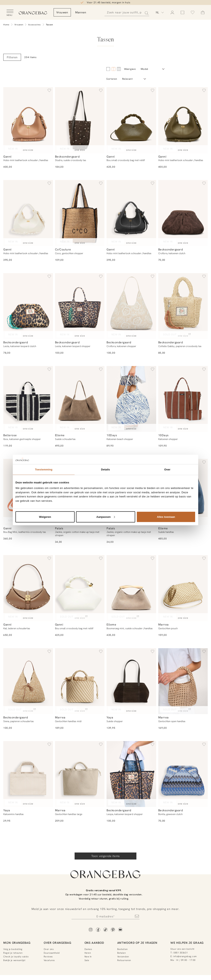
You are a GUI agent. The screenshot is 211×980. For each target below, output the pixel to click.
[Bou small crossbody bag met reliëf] (131, 120)
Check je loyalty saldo (16, 957)
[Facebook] (98, 930)
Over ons (49, 949)
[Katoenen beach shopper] (131, 399)
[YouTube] (120, 930)
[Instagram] (91, 930)
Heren (88, 953)
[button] (49, 91)
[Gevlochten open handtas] (183, 681)
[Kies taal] (160, 12)
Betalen (122, 953)
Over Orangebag (57, 943)
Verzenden (123, 957)
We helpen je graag (187, 943)
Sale (87, 960)
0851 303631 (181, 953)
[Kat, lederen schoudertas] (28, 588)
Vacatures (49, 960)
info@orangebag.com (185, 956)
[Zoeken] (128, 12)
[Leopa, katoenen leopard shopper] (131, 774)
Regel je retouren (13, 953)
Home (6, 25)
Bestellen (122, 949)
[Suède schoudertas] (80, 399)
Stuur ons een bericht (182, 949)
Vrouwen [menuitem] (79, 12)
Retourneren (124, 960)
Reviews (48, 957)
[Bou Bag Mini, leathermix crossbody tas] (28, 492)
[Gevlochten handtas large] (80, 774)
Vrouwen (19, 25)
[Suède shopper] (131, 681)
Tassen (50, 25)
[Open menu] (10, 13)
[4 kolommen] (114, 69)
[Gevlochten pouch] (183, 588)
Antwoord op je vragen (137, 943)
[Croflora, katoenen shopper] (131, 306)
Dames (88, 949)
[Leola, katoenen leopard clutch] (28, 306)
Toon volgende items (106, 856)
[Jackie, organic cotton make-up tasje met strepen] (80, 492)
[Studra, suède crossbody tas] (80, 120)
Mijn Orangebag (17, 943)
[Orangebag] (41, 13)
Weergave (130, 69)
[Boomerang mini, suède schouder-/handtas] (131, 588)
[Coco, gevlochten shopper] (80, 213)
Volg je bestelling (13, 949)
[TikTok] (105, 930)
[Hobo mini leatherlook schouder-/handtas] (28, 120)
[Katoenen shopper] (183, 399)
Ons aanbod (94, 943)
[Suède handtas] (183, 492)
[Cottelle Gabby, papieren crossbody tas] (183, 306)
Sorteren (112, 79)
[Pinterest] (113, 930)
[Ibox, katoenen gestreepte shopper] (28, 399)
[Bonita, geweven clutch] (183, 774)
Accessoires (35, 25)
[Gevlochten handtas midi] (80, 681)
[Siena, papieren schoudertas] (28, 681)
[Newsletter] (105, 916)
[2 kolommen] (108, 69)
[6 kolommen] (119, 69)
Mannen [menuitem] (98, 12)
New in (88, 957)
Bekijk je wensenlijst (14, 960)
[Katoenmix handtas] (28, 774)
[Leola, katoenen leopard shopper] (80, 306)
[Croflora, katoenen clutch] (183, 213)
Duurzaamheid (52, 953)
